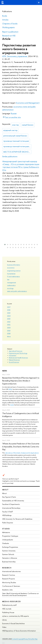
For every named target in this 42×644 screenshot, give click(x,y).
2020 (9, 328)
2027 (9, 307)
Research (7, 568)
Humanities (12, 355)
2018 (9, 333)
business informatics (14, 265)
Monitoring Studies (9, 582)
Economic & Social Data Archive (13, 623)
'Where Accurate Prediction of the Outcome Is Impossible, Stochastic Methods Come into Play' (21, 446)
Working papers (8, 27)
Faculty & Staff (8, 512)
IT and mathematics (13, 276)
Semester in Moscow (10, 558)
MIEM (10, 389)
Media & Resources (11, 601)
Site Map (35, 639)
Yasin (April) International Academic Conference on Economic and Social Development (20, 594)
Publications (7, 11)
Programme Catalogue (10, 536)
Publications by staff (9, 605)
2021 (9, 325)
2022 (9, 322)
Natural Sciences (14, 360)
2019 (9, 331)
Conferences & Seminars (11, 586)
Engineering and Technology (18, 353)
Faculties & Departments (11, 504)
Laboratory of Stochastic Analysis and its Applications (22, 453)
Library (5, 620)
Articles (5, 20)
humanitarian (11, 274)
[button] (5, 245)
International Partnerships (11, 508)
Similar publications (10, 156)
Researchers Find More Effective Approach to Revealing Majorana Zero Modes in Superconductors (21, 381)
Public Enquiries (8, 523)
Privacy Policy (28, 639)
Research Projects (9, 579)
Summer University (9, 551)
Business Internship (9, 562)
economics (11, 268)
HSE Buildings (7, 515)
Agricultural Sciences (16, 351)
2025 (9, 313)
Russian (14, 113)
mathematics (11, 285)
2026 (9, 310)
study (12, 405)
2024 (9, 316)
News (5, 371)
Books (5, 16)
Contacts (14, 639)
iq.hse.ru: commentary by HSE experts (16, 616)
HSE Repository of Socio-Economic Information (19, 631)
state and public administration (17, 291)
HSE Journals (7, 609)
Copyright (20, 639)
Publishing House (8, 612)
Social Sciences (14, 362)
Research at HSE (9, 36)
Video (4, 627)
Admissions (6, 532)
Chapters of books (10, 24)
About (5, 490)
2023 (9, 319)
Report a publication (10, 32)
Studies (6, 529)
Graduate (6, 543)
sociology (10, 288)
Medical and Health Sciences (18, 358)
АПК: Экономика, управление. (15, 56)
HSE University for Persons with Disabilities (17, 519)
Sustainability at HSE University (13, 501)
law (8, 279)
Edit (3, 643)
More (9, 336)
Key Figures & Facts (9, 497)
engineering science (14, 271)
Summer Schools (8, 554)
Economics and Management (28, 103)
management (12, 282)
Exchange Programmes (10, 547)
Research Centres (9, 575)
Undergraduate (8, 540)
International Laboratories (11, 571)
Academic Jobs (7, 590)
